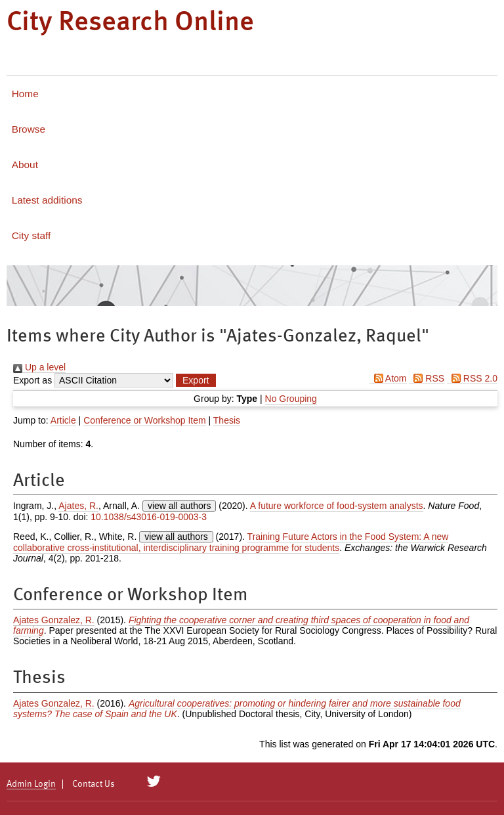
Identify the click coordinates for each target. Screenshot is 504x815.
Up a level (39, 367)
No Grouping (291, 399)
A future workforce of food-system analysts (337, 506)
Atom (388, 378)
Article (63, 420)
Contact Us (94, 784)
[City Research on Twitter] (154, 782)
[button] (196, 380)
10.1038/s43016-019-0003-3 (149, 517)
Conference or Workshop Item (145, 420)
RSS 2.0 (472, 378)
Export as (32, 380)
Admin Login (31, 784)
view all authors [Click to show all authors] (179, 506)
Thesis (227, 420)
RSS (427, 378)
